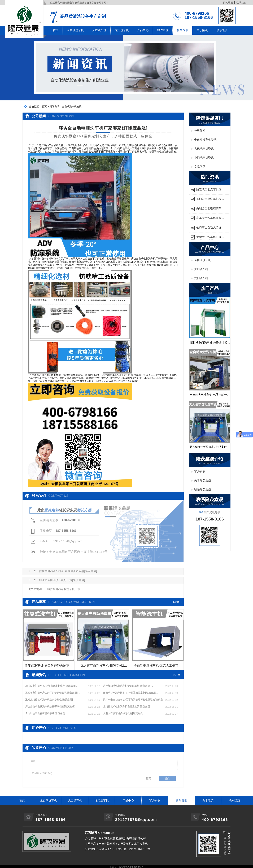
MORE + (177, 675)
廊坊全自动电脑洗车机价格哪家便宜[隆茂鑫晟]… (51, 706)
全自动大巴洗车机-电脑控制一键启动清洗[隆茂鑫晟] (210, 396)
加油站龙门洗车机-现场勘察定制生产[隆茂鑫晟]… (52, 686)
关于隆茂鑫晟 (203, 480)
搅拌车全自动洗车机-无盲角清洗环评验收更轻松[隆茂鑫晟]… (133, 700)
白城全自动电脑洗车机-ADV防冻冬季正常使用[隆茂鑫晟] (209, 209)
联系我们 (241, 3)
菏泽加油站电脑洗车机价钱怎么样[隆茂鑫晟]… (128, 686)
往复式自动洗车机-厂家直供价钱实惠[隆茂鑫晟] (68, 571)
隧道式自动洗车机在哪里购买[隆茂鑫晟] (210, 190)
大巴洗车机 (99, 30)
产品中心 (143, 30)
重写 (149, 778)
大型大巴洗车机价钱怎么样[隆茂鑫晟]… (124, 713)
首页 (56, 30)
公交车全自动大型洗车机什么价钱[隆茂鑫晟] (210, 228)
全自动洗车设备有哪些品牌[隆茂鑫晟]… (47, 713)
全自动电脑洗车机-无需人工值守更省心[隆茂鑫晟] (158, 667)
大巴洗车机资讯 (204, 149)
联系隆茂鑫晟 (203, 489)
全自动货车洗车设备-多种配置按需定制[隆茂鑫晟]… (131, 693)
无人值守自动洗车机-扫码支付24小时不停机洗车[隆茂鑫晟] (103, 667)
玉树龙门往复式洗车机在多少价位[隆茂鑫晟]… (50, 700)
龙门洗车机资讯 (204, 158)
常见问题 (200, 167)
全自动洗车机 (75, 30)
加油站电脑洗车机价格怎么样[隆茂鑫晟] (210, 199)
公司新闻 (200, 131)
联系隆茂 (222, 30)
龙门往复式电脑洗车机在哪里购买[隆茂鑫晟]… (128, 706)
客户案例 (163, 30)
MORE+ (178, 602)
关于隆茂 (202, 30)
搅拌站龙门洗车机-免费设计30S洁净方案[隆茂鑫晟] (210, 344)
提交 (167, 778)
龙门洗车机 (122, 30)
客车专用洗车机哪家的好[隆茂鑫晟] (210, 218)
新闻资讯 (182, 30)
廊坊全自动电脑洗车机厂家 (64, 589)
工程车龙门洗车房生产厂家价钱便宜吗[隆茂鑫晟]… (53, 693)
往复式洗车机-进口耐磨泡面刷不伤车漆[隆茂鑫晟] (49, 667)
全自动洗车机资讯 (72, 106)
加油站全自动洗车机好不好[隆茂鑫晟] (62, 580)
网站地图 (228, 3)
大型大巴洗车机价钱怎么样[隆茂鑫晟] (210, 237)
